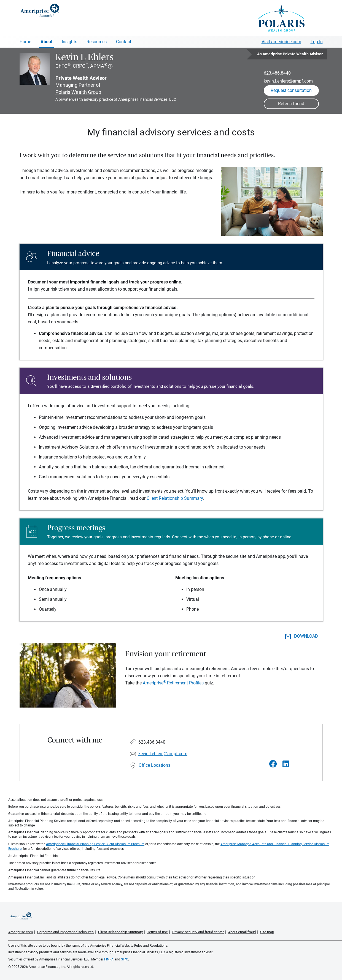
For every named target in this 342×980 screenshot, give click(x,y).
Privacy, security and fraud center (198, 932)
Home (25, 42)
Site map (267, 932)
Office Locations (154, 765)
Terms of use (157, 932)
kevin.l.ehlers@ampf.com (288, 81)
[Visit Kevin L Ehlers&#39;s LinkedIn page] (286, 764)
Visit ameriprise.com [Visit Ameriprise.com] (281, 42)
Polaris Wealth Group (78, 92)
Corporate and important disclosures (65, 932)
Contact (124, 42)
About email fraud (242, 932)
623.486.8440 (277, 73)
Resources (97, 42)
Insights (69, 42)
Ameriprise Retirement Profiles (173, 683)
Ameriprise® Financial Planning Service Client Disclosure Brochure (95, 844)
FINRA (109, 959)
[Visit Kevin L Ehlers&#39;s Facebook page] (273, 764)
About (46, 42)
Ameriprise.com (21, 932)
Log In (317, 42)
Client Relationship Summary (175, 498)
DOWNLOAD (302, 636)
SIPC (125, 959)
